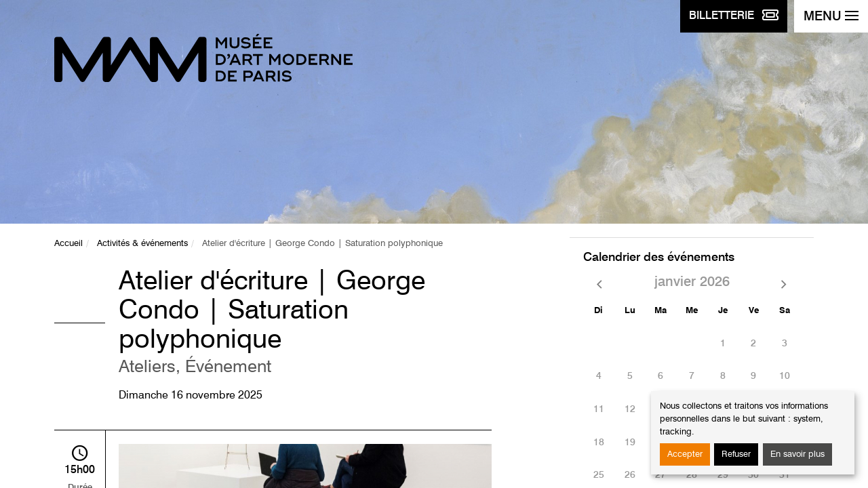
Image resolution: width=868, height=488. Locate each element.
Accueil (68, 244)
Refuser (736, 454)
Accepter (685, 454)
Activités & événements (142, 244)
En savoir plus (797, 454)
